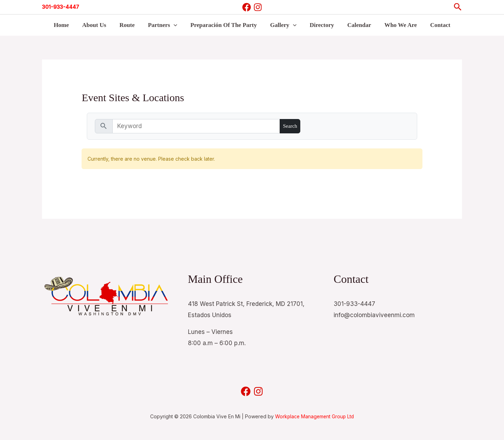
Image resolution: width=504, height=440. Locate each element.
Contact (434, 25)
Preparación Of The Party (224, 25)
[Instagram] (258, 7)
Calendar (356, 25)
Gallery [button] (283, 25)
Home (67, 25)
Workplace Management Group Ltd (314, 416)
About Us (99, 25)
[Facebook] (247, 7)
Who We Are (396, 25)
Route (130, 25)
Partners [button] (165, 25)
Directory (320, 25)
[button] (458, 7)
